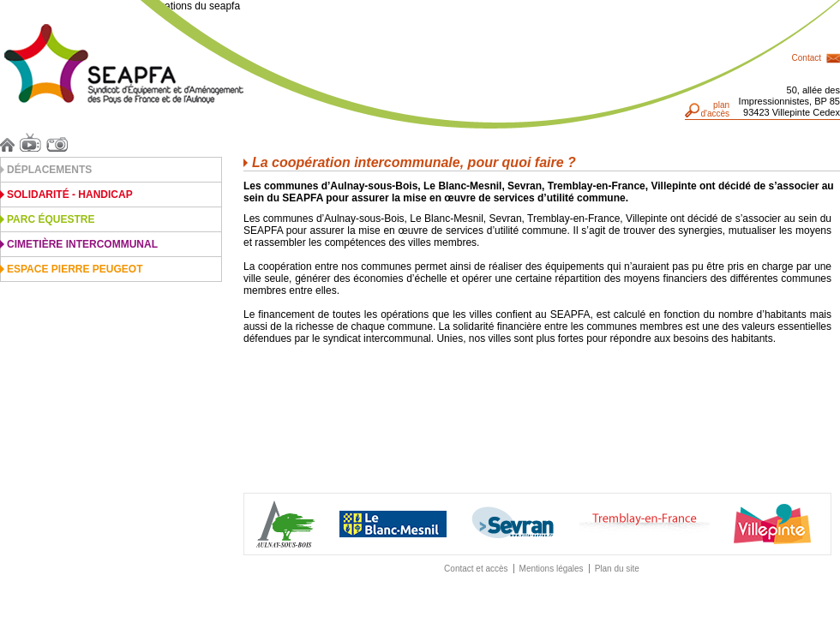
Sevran (513, 524)
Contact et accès (476, 569)
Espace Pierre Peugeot (75, 269)
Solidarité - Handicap (70, 195)
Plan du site (617, 569)
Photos (60, 142)
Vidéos (33, 142)
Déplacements (49, 170)
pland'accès (715, 109)
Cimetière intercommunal (82, 244)
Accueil (10, 142)
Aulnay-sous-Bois (286, 524)
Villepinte (772, 524)
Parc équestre (51, 219)
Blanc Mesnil (393, 524)
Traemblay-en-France (645, 524)
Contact (807, 58)
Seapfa (124, 64)
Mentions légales (552, 569)
